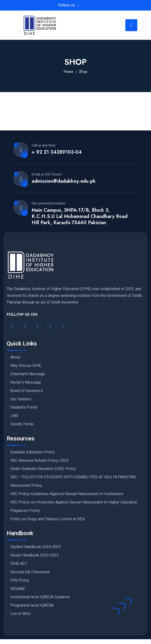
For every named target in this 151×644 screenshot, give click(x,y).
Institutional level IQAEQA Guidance (40, 597)
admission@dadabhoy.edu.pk (64, 181)
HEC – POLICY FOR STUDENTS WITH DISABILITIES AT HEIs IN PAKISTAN (73, 477)
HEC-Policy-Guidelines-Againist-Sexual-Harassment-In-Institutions (67, 494)
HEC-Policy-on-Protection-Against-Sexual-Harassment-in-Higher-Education (74, 502)
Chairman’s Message (28, 374)
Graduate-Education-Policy (33, 452)
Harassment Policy (26, 486)
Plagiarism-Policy (25, 511)
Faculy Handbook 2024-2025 (35, 555)
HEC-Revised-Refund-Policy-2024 (39, 461)
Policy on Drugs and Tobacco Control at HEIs (48, 519)
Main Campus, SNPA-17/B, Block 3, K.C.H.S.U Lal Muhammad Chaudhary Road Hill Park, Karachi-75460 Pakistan (80, 217)
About (15, 357)
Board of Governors (27, 391)
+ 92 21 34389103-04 (57, 152)
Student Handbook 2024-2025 (36, 547)
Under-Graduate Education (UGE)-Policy (43, 469)
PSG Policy (20, 580)
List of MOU (20, 614)
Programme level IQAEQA (32, 605)
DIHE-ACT (19, 564)
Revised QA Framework (30, 572)
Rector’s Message (26, 382)
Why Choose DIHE (26, 366)
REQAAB (17, 589)
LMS (14, 416)
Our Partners (21, 399)
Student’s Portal (24, 407)
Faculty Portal (22, 424)
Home (68, 72)
